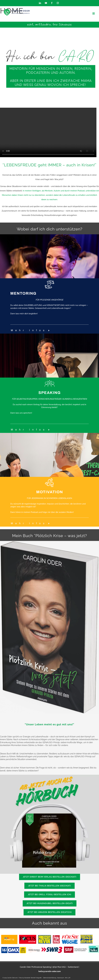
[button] (31, 330)
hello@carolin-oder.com (50, 971)
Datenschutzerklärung (50, 978)
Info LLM (68, 978)
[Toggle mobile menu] (94, 13)
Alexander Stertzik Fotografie (33, 978)
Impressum (61, 978)
